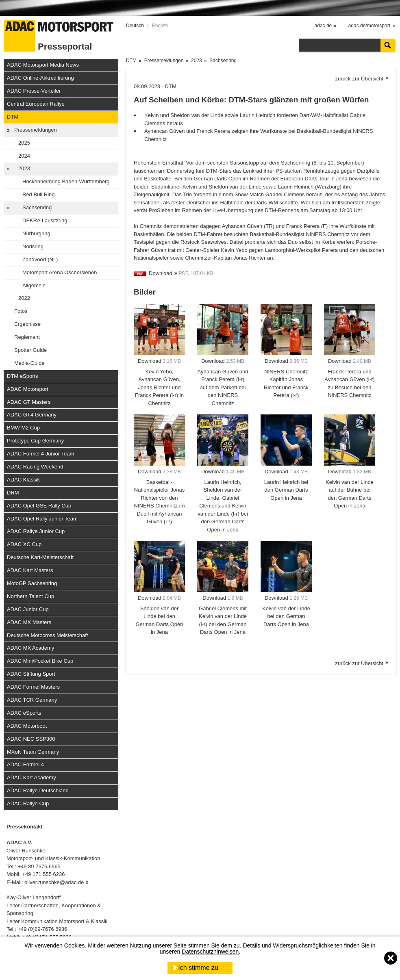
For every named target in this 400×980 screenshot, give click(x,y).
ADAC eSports (24, 713)
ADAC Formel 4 (25, 764)
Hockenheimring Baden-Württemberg (66, 181)
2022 (24, 298)
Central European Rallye (36, 104)
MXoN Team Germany (33, 752)
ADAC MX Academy (30, 648)
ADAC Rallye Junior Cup (36, 531)
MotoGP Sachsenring (32, 583)
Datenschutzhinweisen (210, 952)
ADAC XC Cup (24, 544)
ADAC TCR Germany (32, 700)
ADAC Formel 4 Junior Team (40, 454)
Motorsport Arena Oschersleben (60, 272)
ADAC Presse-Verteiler (34, 91)
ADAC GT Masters (29, 402)
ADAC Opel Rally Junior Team (42, 519)
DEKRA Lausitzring (45, 220)
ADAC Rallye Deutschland (38, 790)
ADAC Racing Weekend (35, 467)
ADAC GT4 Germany (32, 415)
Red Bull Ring (39, 194)
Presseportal (65, 47)
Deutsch (135, 26)
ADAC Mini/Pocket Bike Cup (40, 661)
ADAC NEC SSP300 (31, 739)
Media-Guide (29, 363)
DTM (13, 117)
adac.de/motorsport (369, 26)
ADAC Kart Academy (32, 777)
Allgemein (34, 285)
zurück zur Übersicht (359, 79)
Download (161, 273)
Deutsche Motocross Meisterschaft (47, 635)
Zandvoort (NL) (40, 259)
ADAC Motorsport (28, 389)
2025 (24, 143)
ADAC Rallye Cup (28, 803)
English (160, 26)
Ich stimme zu (198, 968)
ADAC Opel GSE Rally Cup (39, 506)
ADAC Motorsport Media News (43, 65)
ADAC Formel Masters (33, 687)
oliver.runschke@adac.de (54, 882)
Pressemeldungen (36, 130)
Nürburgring (36, 233)
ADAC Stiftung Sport (31, 674)
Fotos (21, 311)
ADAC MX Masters (29, 622)
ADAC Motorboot (27, 726)
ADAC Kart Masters (30, 570)
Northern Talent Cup (30, 596)
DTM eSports (23, 376)
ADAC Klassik (23, 480)
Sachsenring (37, 207)
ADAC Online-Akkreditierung (40, 78)
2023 (24, 168)
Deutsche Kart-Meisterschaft (40, 557)
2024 (24, 156)
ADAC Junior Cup (28, 609)
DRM (13, 493)
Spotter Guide (30, 350)
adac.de (323, 26)
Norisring (33, 246)
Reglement (27, 337)
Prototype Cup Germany (35, 441)
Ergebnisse (27, 324)
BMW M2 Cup (23, 428)
